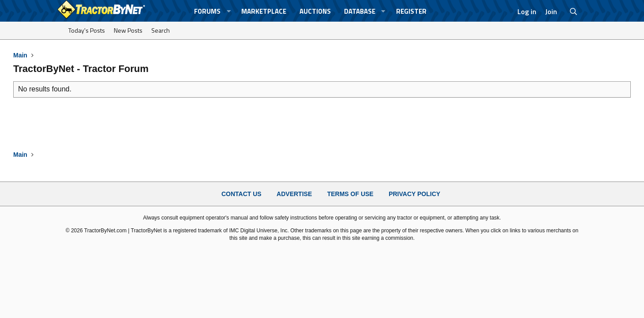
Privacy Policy (414, 194)
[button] (228, 11)
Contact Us (241, 194)
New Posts (128, 30)
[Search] (574, 11)
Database (360, 11)
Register (411, 11)
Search (161, 30)
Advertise (294, 194)
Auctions (315, 11)
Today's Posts (87, 30)
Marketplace (264, 11)
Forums (207, 11)
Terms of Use (350, 194)
